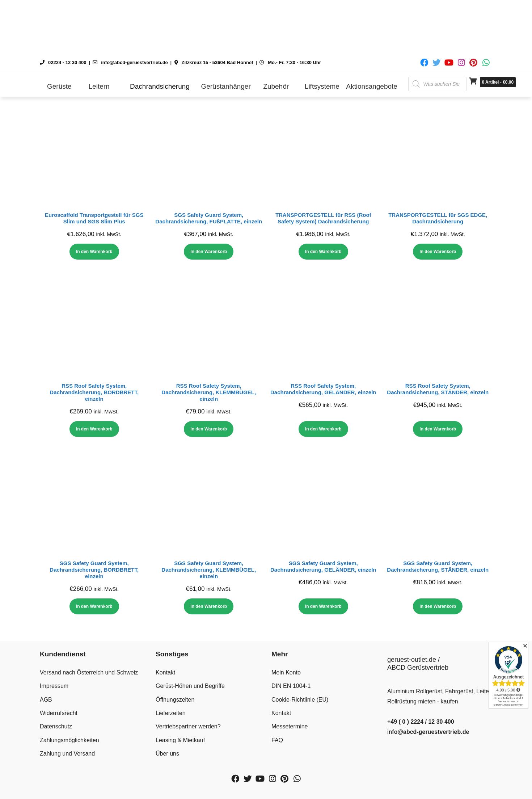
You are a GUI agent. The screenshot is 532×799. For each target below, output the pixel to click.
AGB (46, 700)
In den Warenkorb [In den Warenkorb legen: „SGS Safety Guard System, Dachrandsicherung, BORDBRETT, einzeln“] (94, 606)
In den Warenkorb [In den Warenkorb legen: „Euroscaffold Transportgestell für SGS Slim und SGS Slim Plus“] (94, 252)
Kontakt (165, 672)
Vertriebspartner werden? (188, 726)
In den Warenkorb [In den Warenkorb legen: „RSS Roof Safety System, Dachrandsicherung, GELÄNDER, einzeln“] (323, 429)
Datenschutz (56, 726)
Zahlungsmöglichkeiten (69, 740)
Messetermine (290, 726)
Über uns (167, 754)
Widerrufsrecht (59, 713)
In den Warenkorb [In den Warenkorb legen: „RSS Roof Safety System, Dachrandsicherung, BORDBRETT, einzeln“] (94, 429)
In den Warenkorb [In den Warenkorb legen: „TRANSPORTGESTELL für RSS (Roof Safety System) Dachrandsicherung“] (323, 252)
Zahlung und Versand (67, 754)
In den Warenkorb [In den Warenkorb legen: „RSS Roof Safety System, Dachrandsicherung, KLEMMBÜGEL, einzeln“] (209, 429)
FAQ (277, 740)
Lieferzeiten (171, 713)
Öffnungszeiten (175, 700)
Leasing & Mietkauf (180, 740)
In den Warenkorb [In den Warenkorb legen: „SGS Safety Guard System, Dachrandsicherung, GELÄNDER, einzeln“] (323, 606)
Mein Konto (286, 672)
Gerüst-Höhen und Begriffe (190, 686)
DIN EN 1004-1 (291, 686)
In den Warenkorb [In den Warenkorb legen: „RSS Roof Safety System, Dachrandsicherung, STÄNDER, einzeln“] (438, 429)
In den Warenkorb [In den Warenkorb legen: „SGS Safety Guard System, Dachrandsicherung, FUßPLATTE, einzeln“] (209, 252)
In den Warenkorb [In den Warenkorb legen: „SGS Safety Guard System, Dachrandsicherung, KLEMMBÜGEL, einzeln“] (209, 606)
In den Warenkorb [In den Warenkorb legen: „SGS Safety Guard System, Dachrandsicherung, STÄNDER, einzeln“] (438, 606)
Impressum (54, 686)
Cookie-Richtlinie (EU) (300, 700)
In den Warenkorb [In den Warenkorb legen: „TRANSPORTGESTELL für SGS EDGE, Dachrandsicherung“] (438, 252)
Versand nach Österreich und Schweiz (89, 672)
